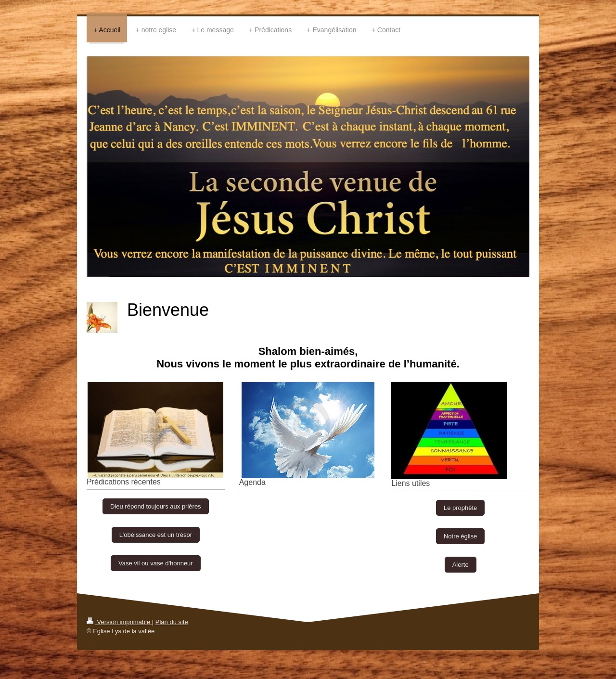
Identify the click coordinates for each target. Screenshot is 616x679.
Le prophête (460, 508)
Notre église (460, 536)
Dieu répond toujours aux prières (156, 506)
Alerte (461, 565)
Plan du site (172, 622)
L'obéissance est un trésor (156, 535)
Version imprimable (119, 622)
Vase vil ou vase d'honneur (156, 563)
